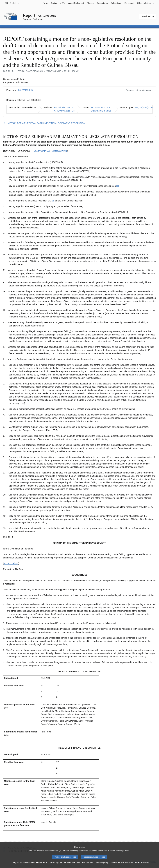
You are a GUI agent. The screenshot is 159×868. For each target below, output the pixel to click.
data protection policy (99, 865)
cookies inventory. (141, 865)
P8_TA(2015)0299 (144, 107)
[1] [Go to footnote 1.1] (118, 186)
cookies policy (120, 865)
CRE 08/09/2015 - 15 (64, 111)
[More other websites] (146, 3)
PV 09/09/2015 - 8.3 (100, 107)
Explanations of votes (101, 111)
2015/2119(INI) (25, 90)
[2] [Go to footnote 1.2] (53, 201)
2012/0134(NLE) (42, 151)
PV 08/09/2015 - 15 (64, 107)
